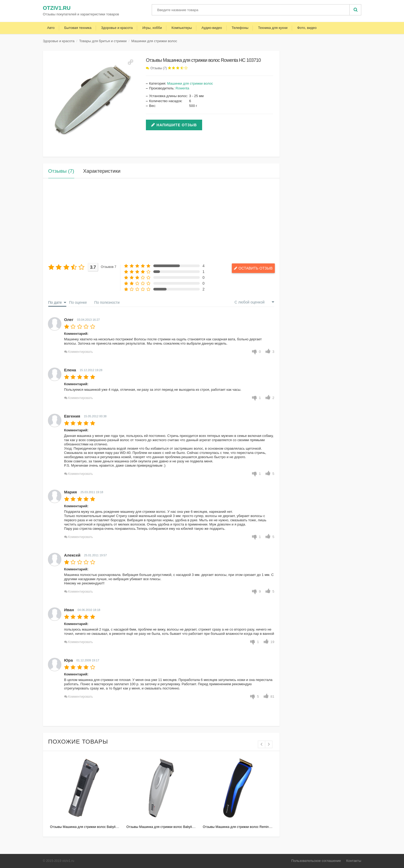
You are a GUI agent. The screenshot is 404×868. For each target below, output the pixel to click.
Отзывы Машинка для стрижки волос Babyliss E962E (166, 827)
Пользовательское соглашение (316, 861)
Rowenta (182, 88)
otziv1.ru (57, 8)
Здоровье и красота (59, 41)
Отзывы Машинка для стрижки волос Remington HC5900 (246, 827)
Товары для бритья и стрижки (103, 41)
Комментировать (81, 352)
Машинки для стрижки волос (154, 41)
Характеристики (102, 171)
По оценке (78, 302)
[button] (131, 62)
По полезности (107, 302)
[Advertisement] (161, 221)
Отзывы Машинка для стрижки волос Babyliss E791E (90, 827)
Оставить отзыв (251, 268)
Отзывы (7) (159, 68)
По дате (55, 302)
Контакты (354, 861)
